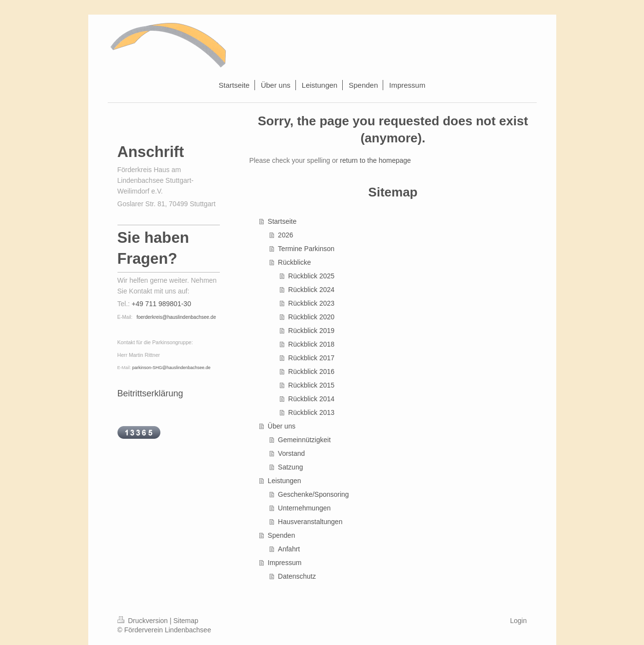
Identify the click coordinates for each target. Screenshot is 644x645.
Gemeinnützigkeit (304, 440)
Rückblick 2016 (311, 371)
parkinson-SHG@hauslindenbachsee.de (171, 368)
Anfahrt (289, 549)
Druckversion (144, 621)
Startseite (282, 221)
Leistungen (284, 481)
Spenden (281, 535)
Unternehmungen (304, 508)
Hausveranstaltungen (310, 522)
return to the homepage (375, 160)
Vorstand (291, 453)
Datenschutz (297, 576)
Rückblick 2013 (311, 412)
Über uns (282, 426)
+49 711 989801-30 (161, 304)
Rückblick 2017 (311, 358)
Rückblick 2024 (311, 290)
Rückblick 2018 (311, 344)
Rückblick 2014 (311, 399)
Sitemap (186, 621)
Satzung (290, 467)
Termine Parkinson (306, 249)
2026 (285, 235)
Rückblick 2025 (311, 276)
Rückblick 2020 (311, 317)
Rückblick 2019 (311, 331)
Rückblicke (294, 262)
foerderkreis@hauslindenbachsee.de (176, 317)
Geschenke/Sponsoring (313, 494)
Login (518, 621)
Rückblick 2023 (311, 303)
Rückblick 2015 (311, 385)
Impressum (284, 563)
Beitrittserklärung (150, 393)
